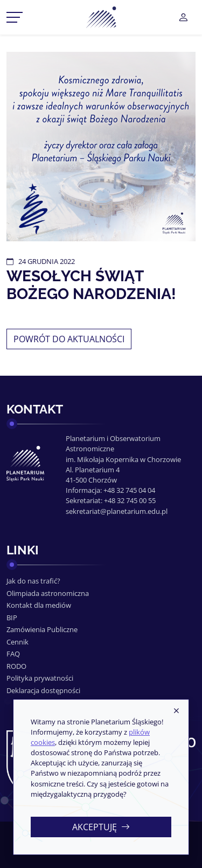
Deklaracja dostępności (43, 690)
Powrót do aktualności (69, 339)
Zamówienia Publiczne (42, 629)
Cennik (18, 642)
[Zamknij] (176, 711)
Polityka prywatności (40, 678)
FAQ (13, 654)
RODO (16, 666)
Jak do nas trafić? (33, 581)
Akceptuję (101, 827)
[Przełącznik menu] (15, 17)
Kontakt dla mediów (39, 605)
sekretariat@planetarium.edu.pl (117, 511)
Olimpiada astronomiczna (48, 593)
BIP (12, 618)
